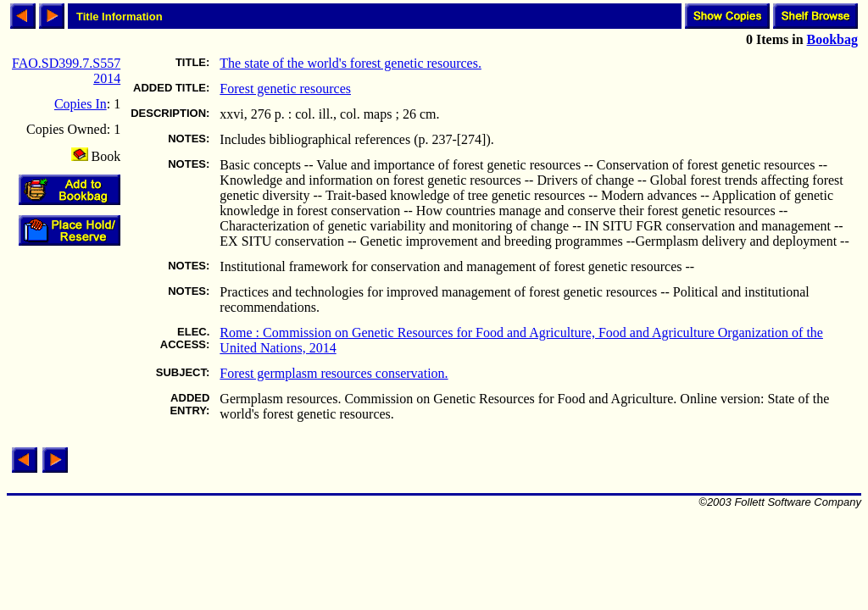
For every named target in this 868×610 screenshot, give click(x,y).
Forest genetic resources (285, 89)
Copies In (81, 104)
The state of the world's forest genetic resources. (351, 63)
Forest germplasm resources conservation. (334, 373)
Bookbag (832, 39)
